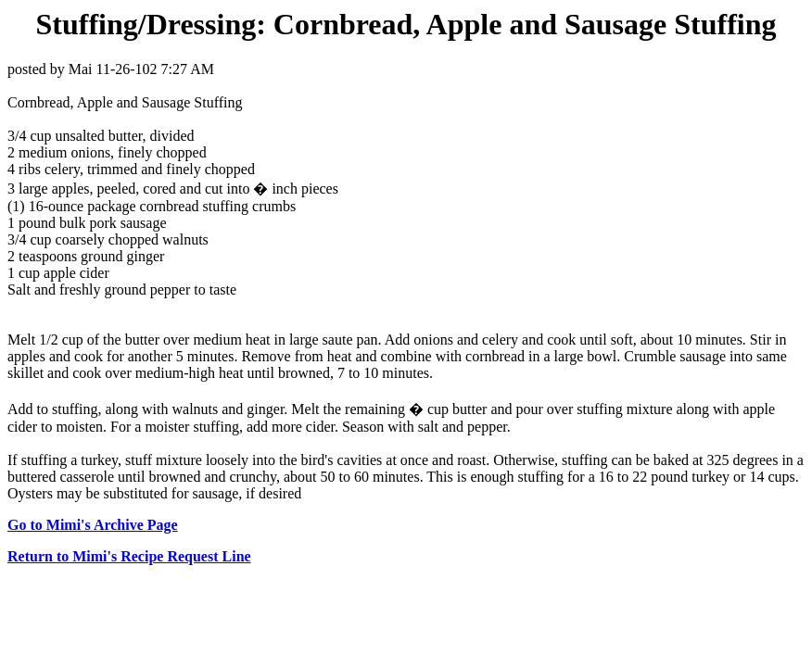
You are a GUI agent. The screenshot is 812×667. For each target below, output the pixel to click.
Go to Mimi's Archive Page (93, 525)
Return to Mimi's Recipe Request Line (129, 556)
